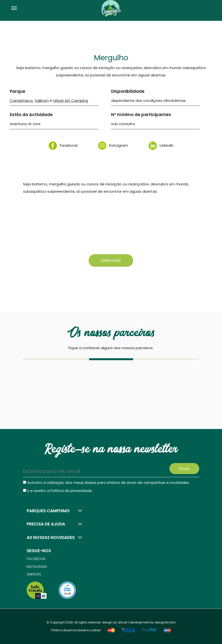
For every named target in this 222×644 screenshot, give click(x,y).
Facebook (63, 145)
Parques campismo (48, 511)
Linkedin (161, 145)
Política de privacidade (72, 491)
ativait (123, 622)
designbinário (165, 622)
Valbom (42, 101)
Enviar (184, 469)
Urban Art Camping (71, 101)
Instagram (113, 145)
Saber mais (111, 260)
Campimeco (21, 101)
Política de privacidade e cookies (76, 630)
